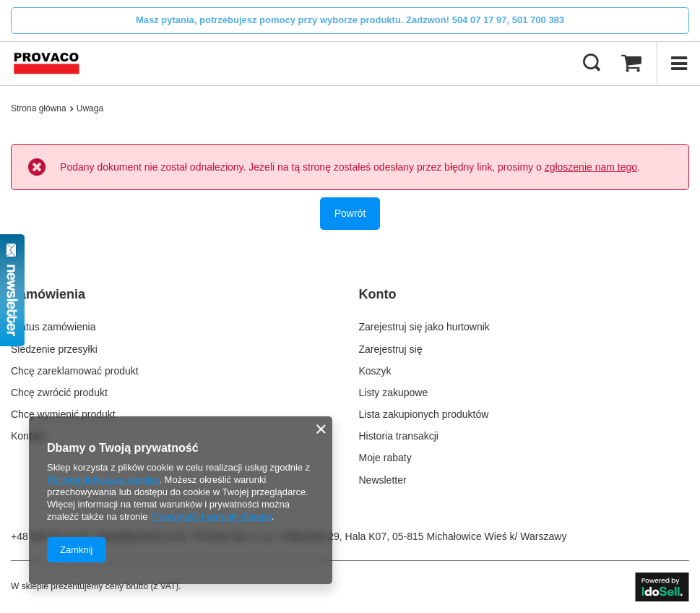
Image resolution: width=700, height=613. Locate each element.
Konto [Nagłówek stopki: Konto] (378, 294)
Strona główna (39, 108)
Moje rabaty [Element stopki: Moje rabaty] (385, 458)
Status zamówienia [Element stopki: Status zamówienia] (53, 327)
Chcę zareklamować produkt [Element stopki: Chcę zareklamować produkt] (75, 371)
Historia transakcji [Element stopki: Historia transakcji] (399, 436)
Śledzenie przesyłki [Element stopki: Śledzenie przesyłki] (54, 349)
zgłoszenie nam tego (591, 167)
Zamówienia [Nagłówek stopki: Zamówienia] (48, 294)
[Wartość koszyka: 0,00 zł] (631, 64)
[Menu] (678, 64)
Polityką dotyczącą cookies (103, 480)
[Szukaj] (592, 64)
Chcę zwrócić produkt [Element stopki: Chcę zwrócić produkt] (59, 393)
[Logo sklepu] (47, 64)
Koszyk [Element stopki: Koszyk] (375, 371)
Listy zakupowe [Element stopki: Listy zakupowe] (394, 393)
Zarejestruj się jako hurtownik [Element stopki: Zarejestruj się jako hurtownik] (424, 327)
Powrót (350, 213)
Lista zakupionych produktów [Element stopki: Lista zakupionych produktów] (424, 414)
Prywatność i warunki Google (211, 516)
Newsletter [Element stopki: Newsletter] (383, 480)
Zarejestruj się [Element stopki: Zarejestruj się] (391, 349)
